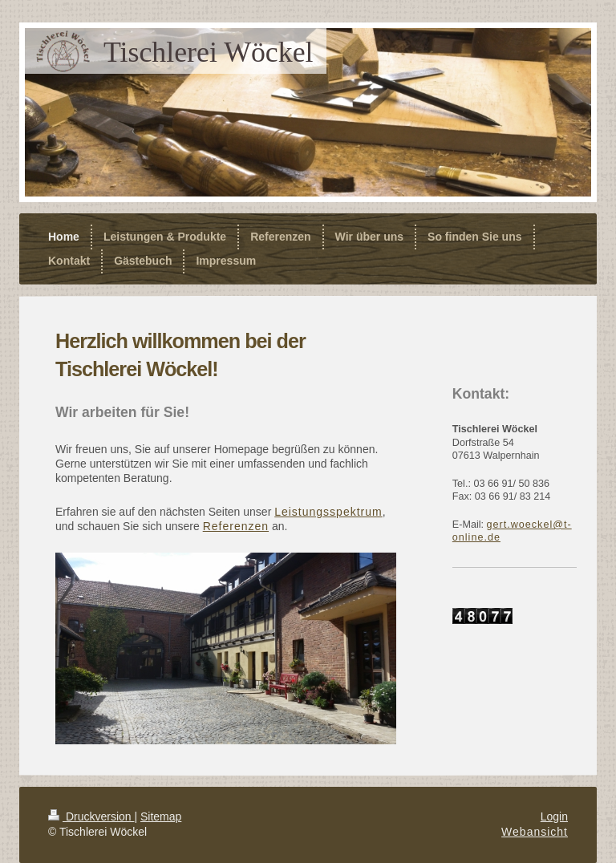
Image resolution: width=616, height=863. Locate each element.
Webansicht (535, 832)
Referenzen (236, 526)
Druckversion (91, 816)
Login (554, 816)
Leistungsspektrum (328, 512)
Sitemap (161, 816)
